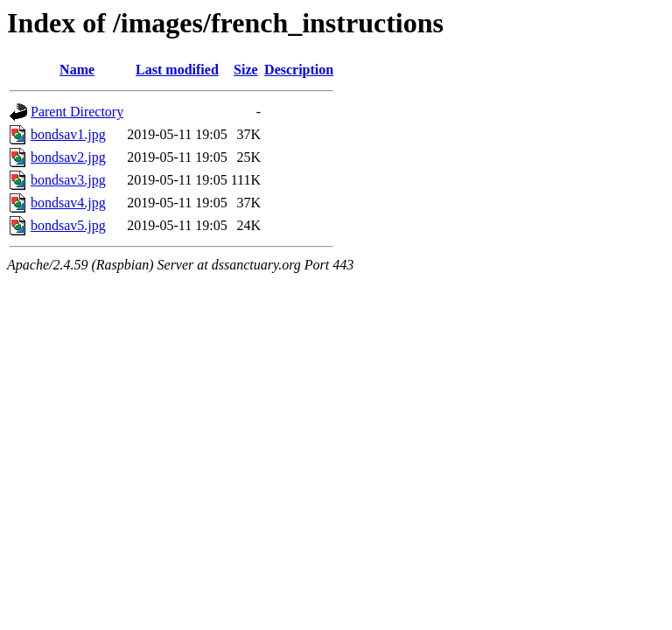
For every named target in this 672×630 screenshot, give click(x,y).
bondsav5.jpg (68, 225)
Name (77, 70)
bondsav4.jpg (68, 203)
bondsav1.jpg (68, 134)
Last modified (177, 70)
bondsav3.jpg (68, 180)
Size (246, 70)
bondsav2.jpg (68, 157)
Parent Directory (77, 112)
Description (299, 70)
